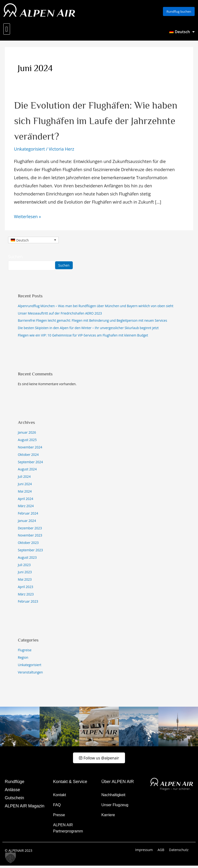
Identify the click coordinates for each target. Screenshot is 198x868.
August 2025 (27, 441)
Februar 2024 (28, 515)
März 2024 (26, 508)
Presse (59, 817)
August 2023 (27, 559)
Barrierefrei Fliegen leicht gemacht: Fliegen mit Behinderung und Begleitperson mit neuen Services (93, 322)
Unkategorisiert (30, 151)
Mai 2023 (25, 581)
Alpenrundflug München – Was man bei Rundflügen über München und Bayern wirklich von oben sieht (96, 308)
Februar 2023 (28, 603)
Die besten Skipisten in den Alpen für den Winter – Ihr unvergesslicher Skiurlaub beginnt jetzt (88, 329)
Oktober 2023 (28, 544)
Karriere (108, 817)
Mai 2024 (25, 493)
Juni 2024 (25, 486)
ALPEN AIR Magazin (25, 808)
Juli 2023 (24, 566)
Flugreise (25, 652)
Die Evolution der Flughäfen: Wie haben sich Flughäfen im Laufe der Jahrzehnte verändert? (97, 122)
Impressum (144, 852)
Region (23, 659)
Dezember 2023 (30, 530)
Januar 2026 (27, 434)
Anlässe (12, 792)
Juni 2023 (25, 574)
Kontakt (60, 797)
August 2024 (27, 471)
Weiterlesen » (28, 218)
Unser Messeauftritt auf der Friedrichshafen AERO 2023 (60, 315)
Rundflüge (15, 784)
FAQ (57, 807)
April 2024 (26, 500)
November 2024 (30, 449)
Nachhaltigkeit (113, 797)
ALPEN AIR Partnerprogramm (68, 830)
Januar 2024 (27, 522)
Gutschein (14, 800)
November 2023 (30, 537)
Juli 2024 (24, 478)
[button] (7, 31)
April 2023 (26, 588)
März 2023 (26, 596)
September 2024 (30, 464)
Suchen (16, 258)
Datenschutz (179, 852)
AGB (161, 852)
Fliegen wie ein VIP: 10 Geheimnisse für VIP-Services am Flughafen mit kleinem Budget (83, 337)
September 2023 (30, 552)
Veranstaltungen (30, 674)
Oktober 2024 (28, 456)
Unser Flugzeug (115, 807)
